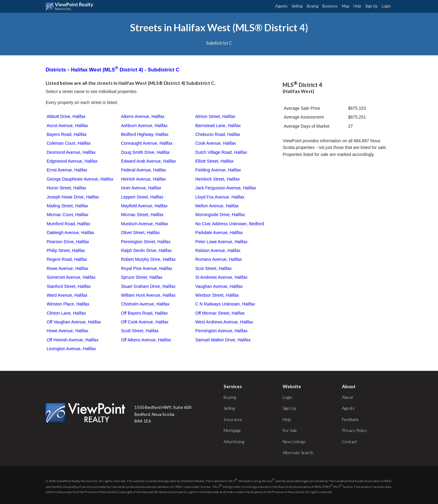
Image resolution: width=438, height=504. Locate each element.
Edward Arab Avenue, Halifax (149, 161)
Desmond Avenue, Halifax (71, 152)
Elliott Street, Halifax (214, 161)
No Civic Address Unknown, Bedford (230, 224)
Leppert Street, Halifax (142, 197)
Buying (313, 6)
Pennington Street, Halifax (146, 242)
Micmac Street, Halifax (142, 215)
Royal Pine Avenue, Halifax (147, 268)
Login (386, 6)
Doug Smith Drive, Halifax (145, 152)
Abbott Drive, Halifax (66, 116)
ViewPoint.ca (71, 6)
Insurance (233, 419)
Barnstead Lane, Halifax (218, 126)
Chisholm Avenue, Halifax (145, 304)
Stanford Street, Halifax (69, 286)
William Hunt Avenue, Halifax (148, 295)
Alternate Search (298, 452)
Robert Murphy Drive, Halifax (148, 259)
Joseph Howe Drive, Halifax (73, 197)
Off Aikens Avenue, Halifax (146, 340)
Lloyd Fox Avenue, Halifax (220, 197)
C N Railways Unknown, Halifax (225, 304)
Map (346, 6)
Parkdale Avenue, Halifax (219, 233)
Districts (56, 70)
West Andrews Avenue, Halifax (224, 322)
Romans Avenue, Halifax (219, 259)
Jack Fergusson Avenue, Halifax (226, 188)
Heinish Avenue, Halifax (144, 179)
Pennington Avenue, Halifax (221, 331)
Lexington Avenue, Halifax (71, 349)
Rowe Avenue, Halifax (68, 268)
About (348, 397)
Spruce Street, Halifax (142, 277)
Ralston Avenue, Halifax (218, 250)
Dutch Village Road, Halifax (221, 152)
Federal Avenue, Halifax (144, 170)
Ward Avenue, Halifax (67, 295)
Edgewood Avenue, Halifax (72, 161)
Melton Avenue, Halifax (217, 206)
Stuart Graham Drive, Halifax (148, 286)
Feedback (350, 419)
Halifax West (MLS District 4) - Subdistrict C (125, 70)
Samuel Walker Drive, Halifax (223, 340)
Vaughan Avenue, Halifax (219, 286)
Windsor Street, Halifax (217, 295)
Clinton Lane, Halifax (66, 313)
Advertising (234, 442)
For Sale (290, 430)
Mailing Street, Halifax (68, 206)
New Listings (294, 442)
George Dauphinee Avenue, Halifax (80, 179)
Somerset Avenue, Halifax (71, 277)
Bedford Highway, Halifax (145, 134)
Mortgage (232, 430)
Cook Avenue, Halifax (216, 143)
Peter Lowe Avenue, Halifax (221, 242)
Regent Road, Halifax (67, 259)
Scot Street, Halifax (214, 268)
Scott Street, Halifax (140, 331)
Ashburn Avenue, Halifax (144, 126)
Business (330, 6)
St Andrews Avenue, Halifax (221, 277)
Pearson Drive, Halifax (68, 242)
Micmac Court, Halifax (68, 215)
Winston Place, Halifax (68, 304)
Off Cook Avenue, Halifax (145, 322)
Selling (297, 6)
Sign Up (371, 6)
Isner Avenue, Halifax (141, 188)
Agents (281, 6)
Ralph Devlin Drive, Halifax (146, 250)
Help (357, 6)
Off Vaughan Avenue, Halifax (74, 322)
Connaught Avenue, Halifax (147, 143)
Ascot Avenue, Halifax (68, 126)
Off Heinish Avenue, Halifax (73, 340)
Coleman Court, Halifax (69, 143)
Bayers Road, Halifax (67, 134)
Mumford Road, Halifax (69, 224)
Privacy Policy (354, 430)
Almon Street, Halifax (215, 116)
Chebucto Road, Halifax (218, 134)
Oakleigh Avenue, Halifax (71, 233)
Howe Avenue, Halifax (68, 331)
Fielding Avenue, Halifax (218, 170)
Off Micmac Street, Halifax (220, 313)
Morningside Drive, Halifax (220, 215)
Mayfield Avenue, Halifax (144, 206)
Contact (349, 442)
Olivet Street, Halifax (141, 233)
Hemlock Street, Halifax (217, 179)
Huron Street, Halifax (67, 188)
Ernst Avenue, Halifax (67, 170)
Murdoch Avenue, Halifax (145, 224)
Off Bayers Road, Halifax (144, 313)
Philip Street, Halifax (66, 250)
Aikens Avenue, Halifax (143, 116)
